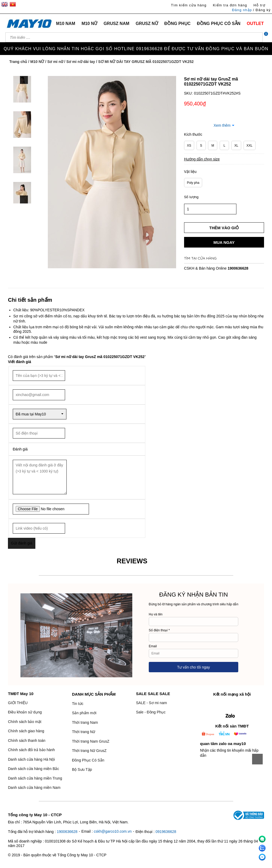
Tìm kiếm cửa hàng (189, 5)
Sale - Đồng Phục (151, 712)
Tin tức (78, 704)
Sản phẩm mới (84, 713)
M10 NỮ (89, 24)
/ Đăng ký (262, 10)
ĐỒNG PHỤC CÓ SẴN (219, 24)
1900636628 (238, 268)
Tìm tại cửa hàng (200, 258)
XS (189, 146)
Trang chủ (18, 62)
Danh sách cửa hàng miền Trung (35, 778)
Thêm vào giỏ (224, 228)
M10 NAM (66, 24)
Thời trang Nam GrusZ (91, 741)
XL (236, 146)
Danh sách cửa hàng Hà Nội (31, 759)
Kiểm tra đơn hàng (230, 5)
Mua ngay (224, 242)
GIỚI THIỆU (18, 703)
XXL (250, 146)
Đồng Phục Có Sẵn (88, 760)
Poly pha (193, 183)
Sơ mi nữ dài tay (81, 62)
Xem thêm (222, 125)
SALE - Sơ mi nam (151, 703)
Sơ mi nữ (55, 62)
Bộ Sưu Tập (82, 769)
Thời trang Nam (85, 722)
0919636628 (166, 832)
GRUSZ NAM (116, 24)
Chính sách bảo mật (25, 722)
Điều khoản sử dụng (25, 712)
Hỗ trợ (259, 5)
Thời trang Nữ (84, 732)
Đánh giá (20, 449)
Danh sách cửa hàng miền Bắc (33, 769)
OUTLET (255, 24)
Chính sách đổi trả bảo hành (31, 750)
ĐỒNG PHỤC (178, 24)
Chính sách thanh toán (27, 741)
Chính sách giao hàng (26, 731)
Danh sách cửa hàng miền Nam (34, 788)
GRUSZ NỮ (147, 24)
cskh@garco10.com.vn (113, 831)
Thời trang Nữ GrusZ (89, 751)
